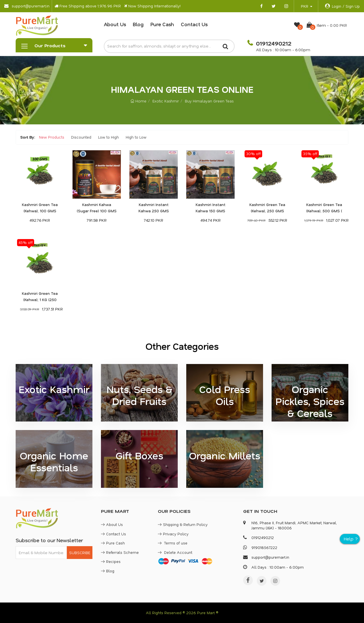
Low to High (108, 137)
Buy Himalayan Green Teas (209, 101)
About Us (115, 24)
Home (138, 101)
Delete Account (175, 552)
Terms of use (173, 543)
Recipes (111, 561)
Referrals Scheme (120, 552)
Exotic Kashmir (166, 101)
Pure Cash (162, 24)
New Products (52, 137)
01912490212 (273, 43)
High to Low (136, 137)
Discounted (81, 137)
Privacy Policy (173, 534)
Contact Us (194, 24)
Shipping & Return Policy (183, 524)
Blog (138, 24)
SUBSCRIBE (80, 553)
